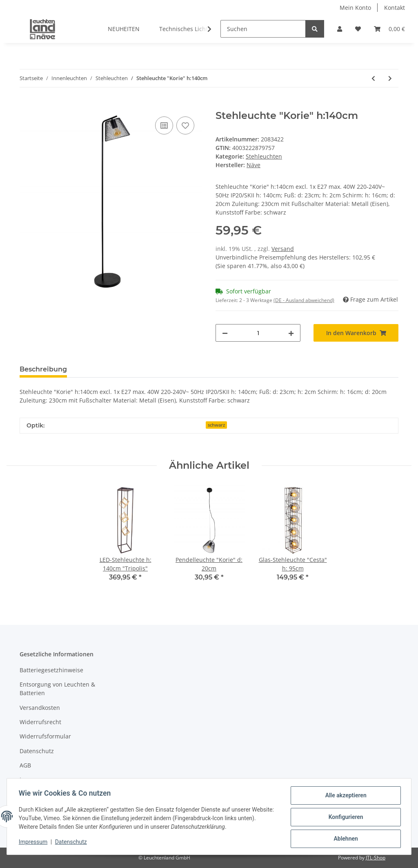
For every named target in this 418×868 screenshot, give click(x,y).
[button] (340, 29)
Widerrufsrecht (40, 722)
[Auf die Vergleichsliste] (164, 125)
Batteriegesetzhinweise (51, 670)
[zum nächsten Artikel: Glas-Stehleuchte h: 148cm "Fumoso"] (390, 78)
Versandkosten (40, 708)
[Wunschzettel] (358, 29)
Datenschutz (37, 751)
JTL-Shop (376, 858)
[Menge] (258, 333)
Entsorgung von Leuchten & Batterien (57, 689)
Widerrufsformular (45, 736)
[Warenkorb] (389, 29)
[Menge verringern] (225, 333)
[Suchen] (263, 29)
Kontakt (395, 8)
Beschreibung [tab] (43, 369)
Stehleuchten (264, 156)
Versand (283, 249)
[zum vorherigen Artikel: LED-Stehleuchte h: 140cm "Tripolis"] (373, 78)
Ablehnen (344, 839)
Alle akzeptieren (344, 796)
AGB (25, 765)
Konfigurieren (344, 818)
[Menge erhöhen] (291, 333)
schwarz (216, 425)
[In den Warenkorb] (26, 105)
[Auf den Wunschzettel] (185, 125)
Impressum (35, 780)
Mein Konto (355, 8)
